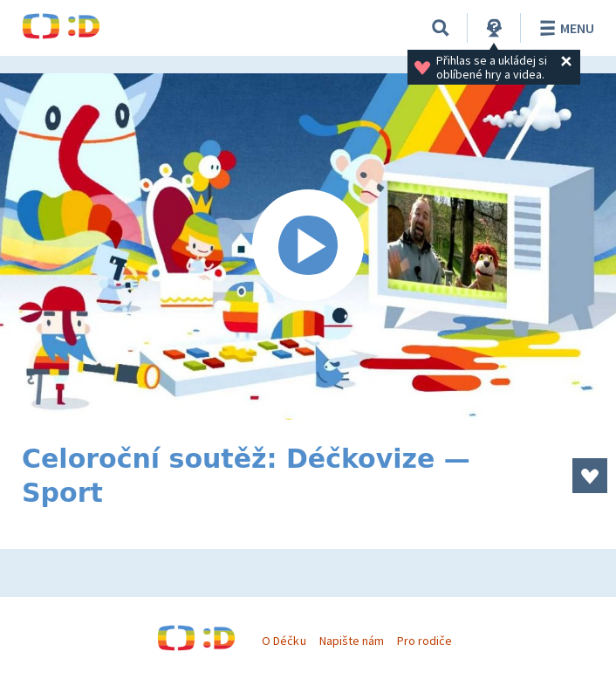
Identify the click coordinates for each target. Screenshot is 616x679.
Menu (564, 28)
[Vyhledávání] (441, 28)
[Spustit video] (308, 247)
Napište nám (352, 641)
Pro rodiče (424, 641)
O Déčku (284, 641)
